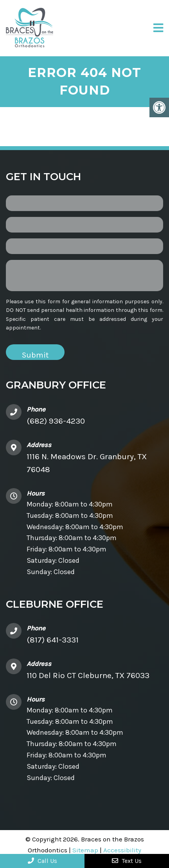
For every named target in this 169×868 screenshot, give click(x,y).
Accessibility (122, 850)
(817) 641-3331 (53, 640)
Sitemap (85, 850)
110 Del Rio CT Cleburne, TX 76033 (88, 675)
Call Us (42, 861)
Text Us (127, 861)
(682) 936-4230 (56, 421)
